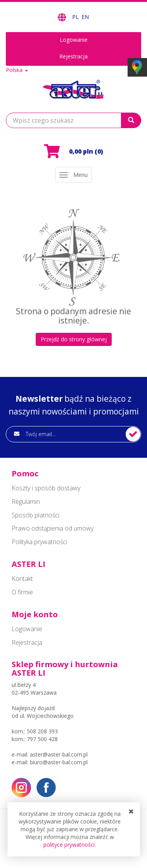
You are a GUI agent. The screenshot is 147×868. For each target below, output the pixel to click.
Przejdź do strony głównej (74, 339)
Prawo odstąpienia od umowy (53, 528)
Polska (17, 70)
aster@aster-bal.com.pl (59, 754)
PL (76, 17)
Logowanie (74, 40)
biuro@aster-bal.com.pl (59, 762)
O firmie (22, 592)
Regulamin (26, 502)
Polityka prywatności (39, 542)
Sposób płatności (35, 515)
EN (85, 17)
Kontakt (22, 579)
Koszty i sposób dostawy (46, 488)
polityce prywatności (69, 845)
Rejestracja (73, 56)
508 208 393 (42, 731)
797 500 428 (42, 739)
